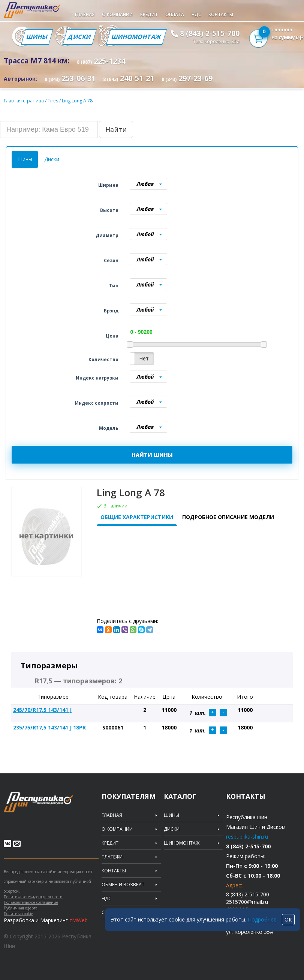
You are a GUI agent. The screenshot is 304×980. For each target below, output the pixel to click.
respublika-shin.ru (247, 837)
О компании (117, 14)
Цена (112, 336)
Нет (144, 358)
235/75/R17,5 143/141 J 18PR (49, 727)
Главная (85, 14)
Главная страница (24, 101)
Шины (37, 37)
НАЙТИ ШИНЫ (152, 455)
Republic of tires (53, 807)
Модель (109, 428)
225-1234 (101, 61)
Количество (103, 359)
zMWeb (79, 920)
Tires (53, 101)
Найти (116, 129)
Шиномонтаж (136, 37)
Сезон (111, 260)
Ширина (108, 185)
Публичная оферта (21, 908)
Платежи (112, 857)
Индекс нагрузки (97, 378)
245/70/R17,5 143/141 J (42, 710)
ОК (288, 919)
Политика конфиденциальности (33, 897)
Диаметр (107, 235)
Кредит (149, 14)
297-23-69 (187, 78)
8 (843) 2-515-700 (210, 33)
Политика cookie (18, 914)
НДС (196, 14)
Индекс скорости (97, 403)
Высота (109, 210)
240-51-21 (129, 78)
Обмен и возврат (123, 885)
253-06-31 (70, 78)
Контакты (221, 14)
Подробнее (262, 919)
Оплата (175, 14)
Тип (114, 286)
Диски (80, 37)
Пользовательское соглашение (31, 902)
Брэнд (111, 311)
